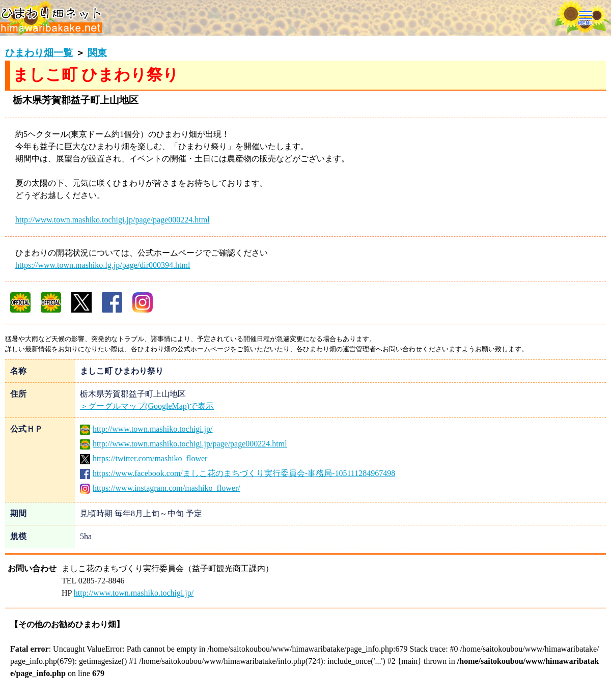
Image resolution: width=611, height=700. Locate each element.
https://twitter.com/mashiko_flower (144, 458)
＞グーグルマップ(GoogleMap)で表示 (147, 406)
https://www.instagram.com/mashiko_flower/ (160, 488)
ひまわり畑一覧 (39, 53)
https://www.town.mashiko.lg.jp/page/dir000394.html (103, 265)
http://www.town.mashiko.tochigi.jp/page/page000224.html (113, 220)
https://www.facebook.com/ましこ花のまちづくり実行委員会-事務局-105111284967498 (238, 473)
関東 (97, 53)
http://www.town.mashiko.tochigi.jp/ (146, 429)
